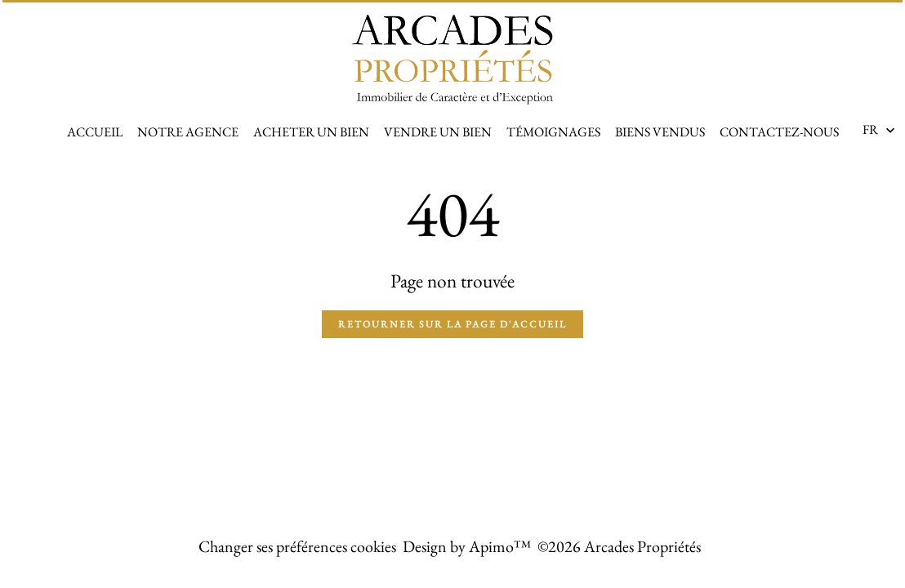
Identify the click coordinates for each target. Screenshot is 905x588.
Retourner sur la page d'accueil (452, 324)
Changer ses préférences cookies (297, 546)
